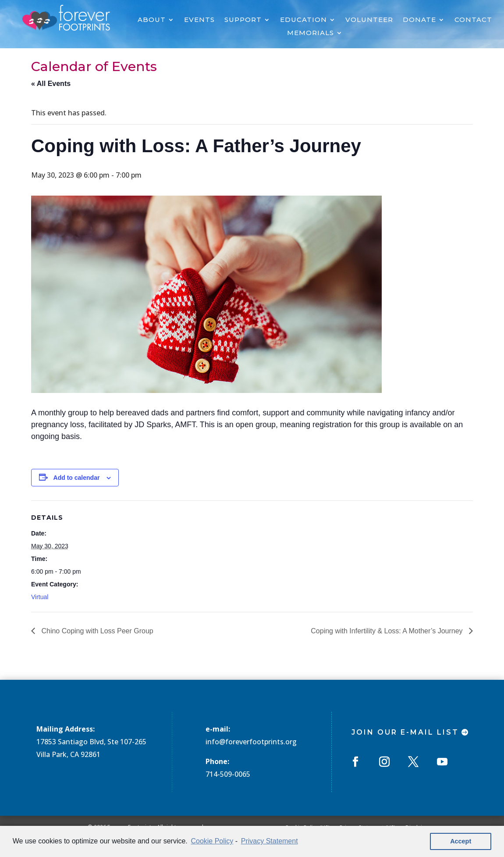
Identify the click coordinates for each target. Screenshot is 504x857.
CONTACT (473, 20)
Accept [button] (461, 841)
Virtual (40, 597)
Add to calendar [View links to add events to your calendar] (77, 478)
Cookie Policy (212, 841)
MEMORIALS (311, 33)
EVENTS (199, 20)
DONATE (419, 20)
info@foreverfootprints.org (251, 742)
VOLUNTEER (369, 20)
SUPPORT (243, 20)
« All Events (51, 84)
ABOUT (152, 20)
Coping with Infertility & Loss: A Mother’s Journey (388, 631)
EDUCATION (303, 20)
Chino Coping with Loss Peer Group (96, 631)
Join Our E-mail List (405, 732)
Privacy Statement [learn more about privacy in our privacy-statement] (270, 841)
